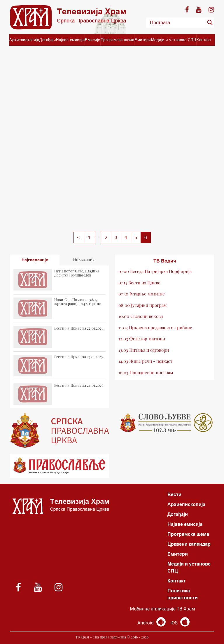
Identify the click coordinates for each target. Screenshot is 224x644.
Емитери (143, 40)
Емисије (93, 40)
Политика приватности (183, 594)
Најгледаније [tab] (35, 260)
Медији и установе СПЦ (174, 40)
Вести (174, 495)
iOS (180, 623)
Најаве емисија (70, 40)
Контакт (204, 40)
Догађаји (48, 40)
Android (152, 623)
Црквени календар (189, 544)
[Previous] (79, 237)
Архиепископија (24, 40)
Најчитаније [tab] (84, 260)
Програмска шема (118, 40)
